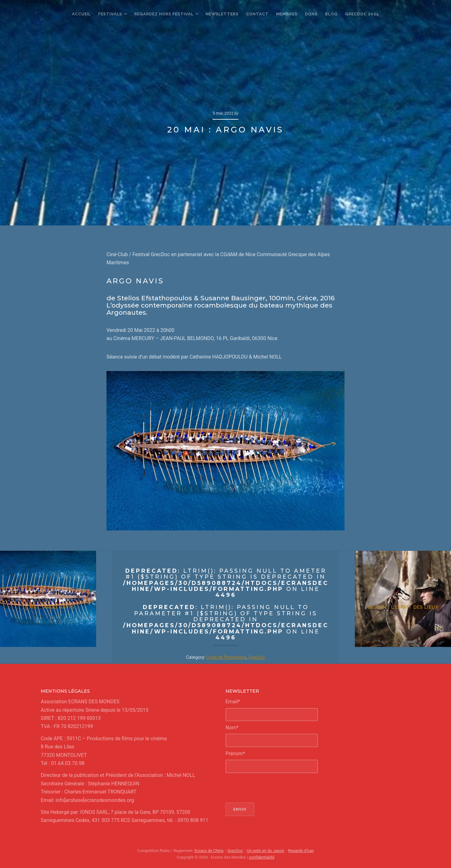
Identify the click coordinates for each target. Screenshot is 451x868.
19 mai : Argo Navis (56, 615)
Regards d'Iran (301, 851)
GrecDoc (257, 657)
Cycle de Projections (226, 657)
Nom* (232, 728)
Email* (233, 702)
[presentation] (273, 788)
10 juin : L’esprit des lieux (395, 615)
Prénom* (235, 754)
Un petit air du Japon (266, 851)
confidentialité (262, 857)
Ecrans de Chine (209, 851)
